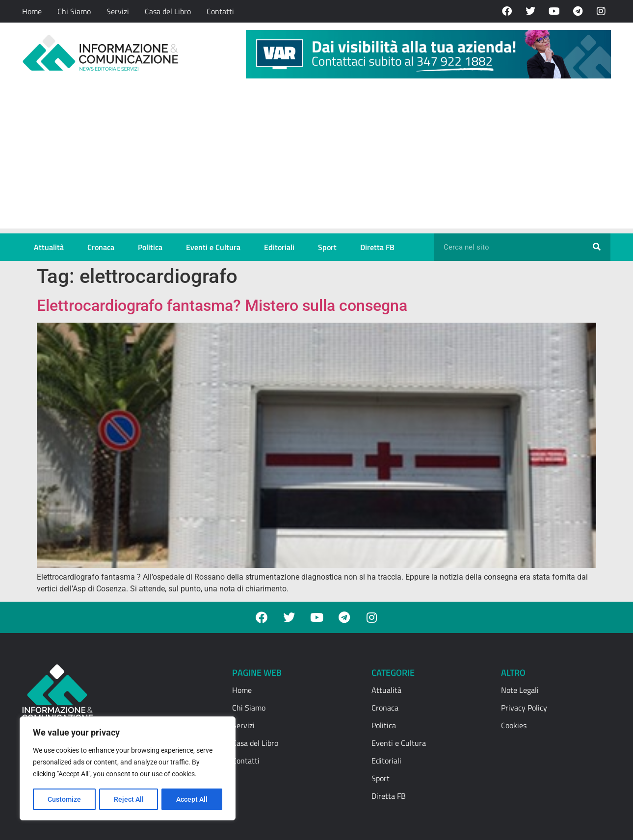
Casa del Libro (168, 11)
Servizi (118, 11)
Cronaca (101, 247)
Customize (64, 799)
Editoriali (279, 247)
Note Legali (520, 690)
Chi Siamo (74, 11)
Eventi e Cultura (213, 247)
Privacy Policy (524, 708)
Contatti (220, 11)
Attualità (49, 247)
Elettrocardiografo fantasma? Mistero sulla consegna (224, 305)
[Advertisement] (316, 160)
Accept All (192, 799)
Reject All (129, 799)
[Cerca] (597, 247)
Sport (327, 247)
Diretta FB (377, 247)
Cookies (514, 725)
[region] (128, 769)
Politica (150, 247)
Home (32, 11)
